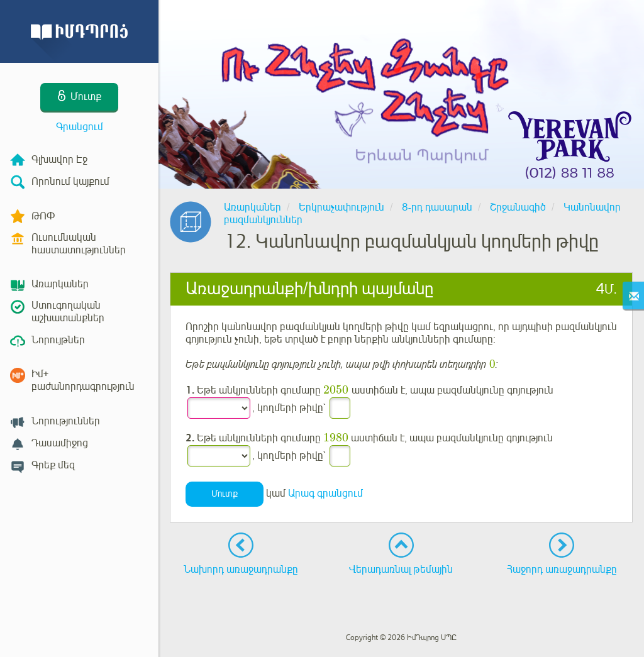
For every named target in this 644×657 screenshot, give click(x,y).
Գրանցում (80, 127)
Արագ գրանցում (325, 494)
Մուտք (225, 494)
